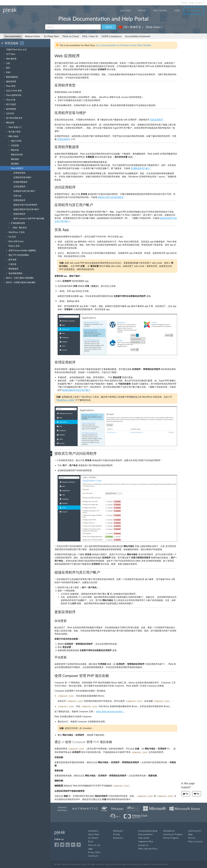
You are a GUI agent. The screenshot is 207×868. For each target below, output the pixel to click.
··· (22, 43)
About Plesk (94, 834)
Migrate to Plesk (146, 841)
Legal (90, 849)
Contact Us (143, 845)
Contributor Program (173, 834)
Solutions (125, 11)
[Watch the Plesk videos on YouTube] (73, 845)
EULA (91, 841)
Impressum (93, 856)
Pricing (142, 11)
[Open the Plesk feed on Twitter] (62, 845)
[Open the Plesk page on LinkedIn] (68, 845)
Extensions (118, 838)
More (177, 11)
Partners (184, 3)
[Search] (73, 27)
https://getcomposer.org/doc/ (110, 711)
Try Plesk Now (51, 36)
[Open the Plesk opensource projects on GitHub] (79, 845)
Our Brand (93, 838)
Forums (192, 838)
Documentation (13, 36)
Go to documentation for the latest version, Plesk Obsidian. (124, 45)
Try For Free (194, 11)
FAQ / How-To (90, 36)
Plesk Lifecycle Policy (148, 849)
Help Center (160, 11)
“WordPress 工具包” (66, 400)
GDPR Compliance (112, 36)
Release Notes (33, 36)
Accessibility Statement (138, 36)
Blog (191, 3)
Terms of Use (94, 845)
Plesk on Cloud (71, 36)
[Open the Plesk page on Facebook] (57, 845)
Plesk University (196, 841)
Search (109, 27)
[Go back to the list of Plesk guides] (3, 43)
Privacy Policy (94, 852)
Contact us (200, 3)
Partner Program (171, 838)
